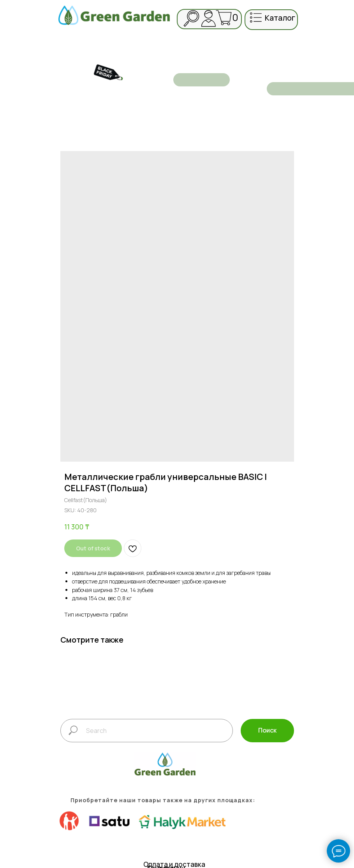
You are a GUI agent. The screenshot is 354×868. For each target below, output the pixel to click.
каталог (280, 18)
